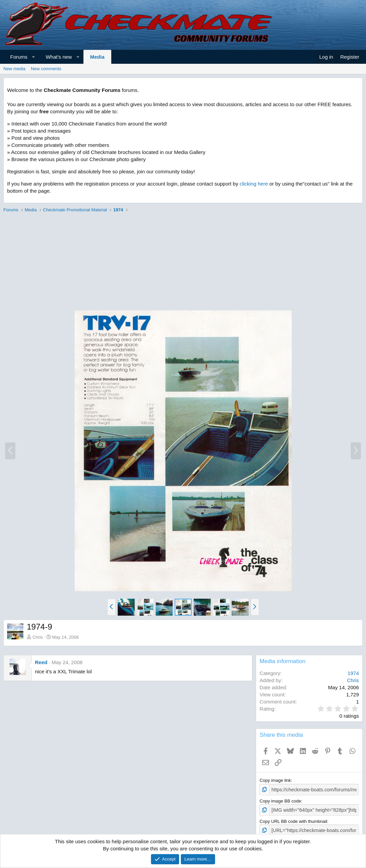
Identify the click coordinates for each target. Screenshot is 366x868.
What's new (59, 57)
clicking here (254, 184)
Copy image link (275, 780)
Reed (41, 662)
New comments (46, 69)
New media (14, 69)
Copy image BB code (280, 800)
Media (98, 57)
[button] (33, 57)
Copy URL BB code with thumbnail (293, 820)
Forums (19, 57)
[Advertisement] (183, 263)
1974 (353, 673)
